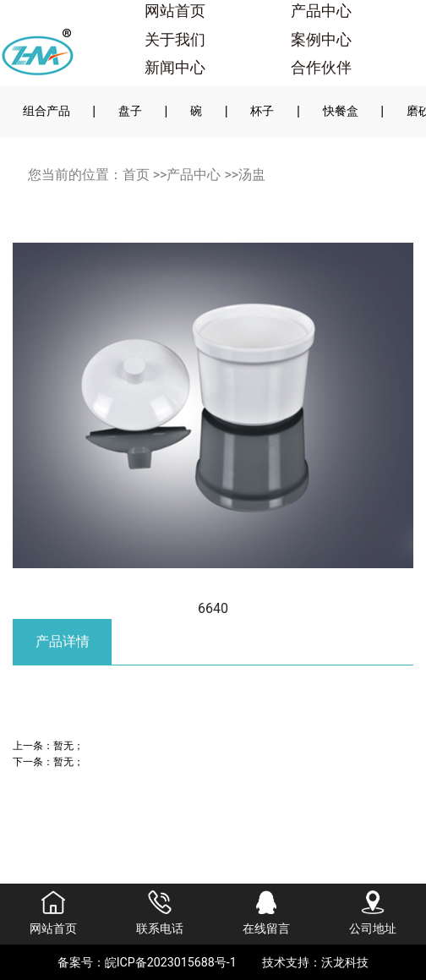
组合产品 (46, 111)
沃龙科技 (345, 962)
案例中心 (321, 40)
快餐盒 (341, 111)
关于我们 (175, 40)
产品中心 (321, 11)
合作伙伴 (321, 68)
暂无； (68, 745)
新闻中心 (175, 68)
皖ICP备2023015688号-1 (171, 962)
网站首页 (175, 11)
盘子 (130, 111)
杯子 (262, 111)
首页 (136, 175)
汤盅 (252, 175)
